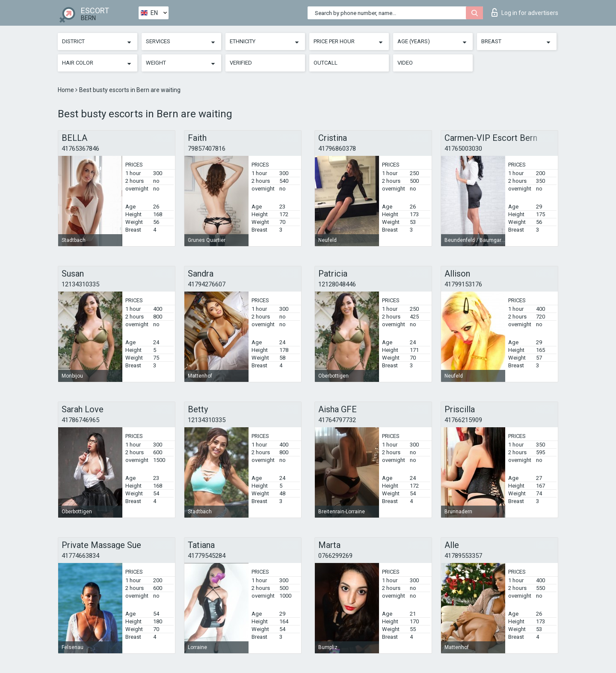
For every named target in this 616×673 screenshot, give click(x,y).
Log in (525, 12)
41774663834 (80, 556)
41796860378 (337, 149)
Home (67, 90)
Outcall (326, 63)
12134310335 (80, 284)
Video (405, 63)
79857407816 (207, 149)
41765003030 (463, 149)
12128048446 (337, 284)
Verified (241, 63)
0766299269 (335, 556)
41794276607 (207, 284)
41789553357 (463, 556)
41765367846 (80, 149)
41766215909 (463, 420)
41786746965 (80, 420)
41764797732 (337, 420)
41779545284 (207, 556)
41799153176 (463, 284)
